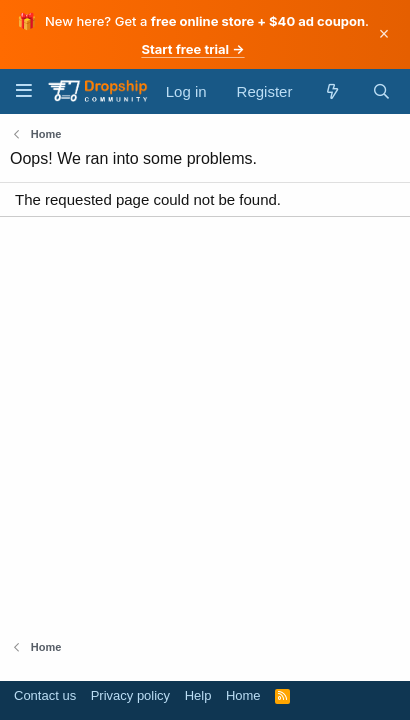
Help (198, 695)
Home (243, 695)
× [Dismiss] (384, 34)
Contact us (45, 695)
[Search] (381, 91)
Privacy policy (130, 695)
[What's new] (331, 91)
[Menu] (23, 90)
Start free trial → (192, 49)
